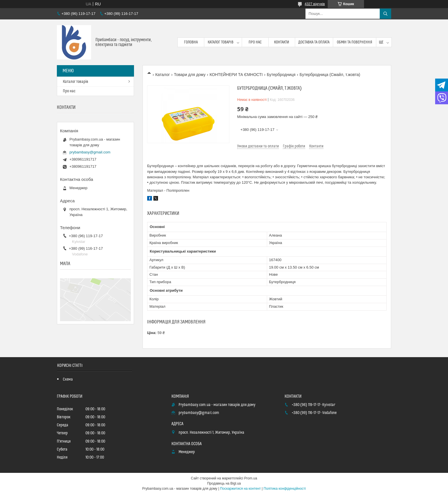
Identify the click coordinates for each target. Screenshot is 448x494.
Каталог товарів (221, 42)
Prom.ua (251, 478)
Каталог (162, 75)
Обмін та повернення (355, 42)
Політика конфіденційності (285, 489)
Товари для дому (190, 75)
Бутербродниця (281, 75)
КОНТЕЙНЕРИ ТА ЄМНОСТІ (236, 75)
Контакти (282, 42)
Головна (191, 42)
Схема (68, 379)
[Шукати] (385, 14)
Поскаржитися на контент (240, 489)
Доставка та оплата (314, 42)
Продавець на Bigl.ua (224, 483)
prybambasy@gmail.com (90, 152)
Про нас (255, 42)
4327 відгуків (315, 4)
